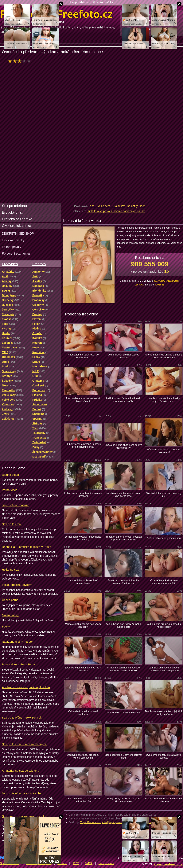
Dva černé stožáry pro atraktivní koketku (164, 756)
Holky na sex (10, 570)
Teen (143, 206)
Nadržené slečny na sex (18, 642)
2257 (76, 863)
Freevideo (10, 264)
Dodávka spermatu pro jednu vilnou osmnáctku (83, 756)
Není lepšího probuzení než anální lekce (83, 582)
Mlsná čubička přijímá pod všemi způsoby (83, 625)
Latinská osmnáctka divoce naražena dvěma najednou (164, 669)
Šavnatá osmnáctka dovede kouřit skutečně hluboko (123, 669)
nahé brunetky (106, 28)
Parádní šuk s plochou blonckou (123, 713)
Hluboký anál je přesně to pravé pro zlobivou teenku (83, 445)
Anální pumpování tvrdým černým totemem (164, 800)
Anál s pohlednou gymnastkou (164, 538)
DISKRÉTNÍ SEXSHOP (18, 234)
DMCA (89, 863)
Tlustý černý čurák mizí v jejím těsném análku (123, 800)
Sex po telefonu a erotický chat (22, 793)
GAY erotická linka (17, 226)
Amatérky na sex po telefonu (21, 771)
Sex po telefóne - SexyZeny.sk (22, 717)
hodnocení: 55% (20, 61)
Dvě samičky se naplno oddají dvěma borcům (83, 800)
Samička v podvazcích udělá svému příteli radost (123, 582)
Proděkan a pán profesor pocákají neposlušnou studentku (124, 538)
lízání (77, 28)
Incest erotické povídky (17, 585)
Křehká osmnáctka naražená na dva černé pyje (124, 495)
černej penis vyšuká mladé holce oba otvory (83, 538)
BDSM (6, 626)
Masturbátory (10, 615)
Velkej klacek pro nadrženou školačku (123, 356)
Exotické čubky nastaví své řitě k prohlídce (83, 669)
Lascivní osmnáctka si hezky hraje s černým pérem (164, 400)
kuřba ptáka (89, 28)
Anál (92, 206)
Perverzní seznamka (16, 253)
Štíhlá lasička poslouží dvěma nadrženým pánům (116, 211)
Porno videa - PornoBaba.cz (20, 664)
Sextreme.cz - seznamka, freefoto (24, 816)
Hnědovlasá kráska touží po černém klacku (83, 356)
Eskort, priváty (12, 247)
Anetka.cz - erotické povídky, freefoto (26, 687)
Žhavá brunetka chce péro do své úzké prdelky (123, 446)
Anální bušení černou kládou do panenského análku (123, 400)
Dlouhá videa (10, 475)
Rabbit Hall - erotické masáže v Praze (27, 547)
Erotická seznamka (17, 219)
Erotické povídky (103, 2)
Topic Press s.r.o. (91, 822)
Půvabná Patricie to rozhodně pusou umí (164, 451)
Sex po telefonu (79, 2)
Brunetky (132, 206)
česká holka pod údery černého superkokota (123, 625)
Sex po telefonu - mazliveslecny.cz (24, 744)
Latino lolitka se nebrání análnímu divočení (83, 495)
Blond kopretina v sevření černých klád (123, 756)
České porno (10, 600)
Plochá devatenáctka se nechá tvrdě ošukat (83, 400)
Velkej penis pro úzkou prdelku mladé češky (164, 625)
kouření (68, 28)
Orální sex (119, 206)
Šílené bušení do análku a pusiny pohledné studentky (164, 356)
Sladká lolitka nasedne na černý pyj (164, 495)
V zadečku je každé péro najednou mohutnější (164, 582)
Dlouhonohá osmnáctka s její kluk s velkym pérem (164, 713)
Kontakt (62, 863)
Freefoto (39, 264)
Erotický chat (12, 212)
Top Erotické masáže (15, 505)
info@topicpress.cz (114, 822)
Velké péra (104, 206)
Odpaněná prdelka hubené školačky (83, 713)
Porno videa (10, 490)
